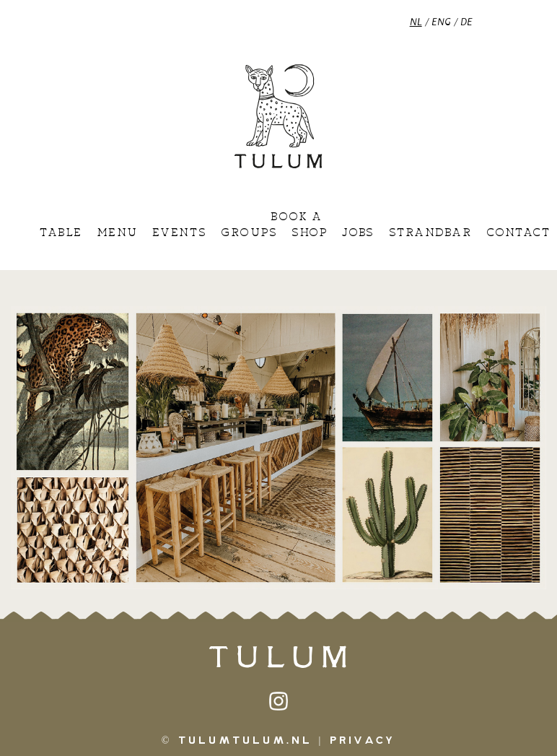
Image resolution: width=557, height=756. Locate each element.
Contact (518, 233)
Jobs (358, 233)
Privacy (363, 741)
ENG (441, 21)
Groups (249, 233)
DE (466, 21)
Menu (117, 233)
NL (416, 21)
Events (179, 233)
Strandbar (430, 233)
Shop (309, 233)
